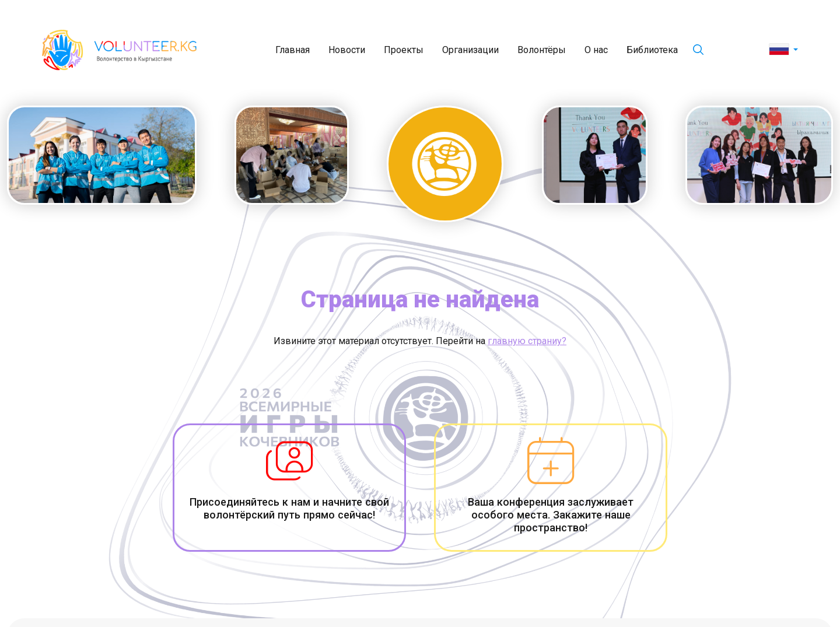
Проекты (404, 50)
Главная (293, 50)
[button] (784, 50)
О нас (596, 50)
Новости (347, 50)
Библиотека (652, 50)
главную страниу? (527, 341)
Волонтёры (542, 50)
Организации (470, 50)
